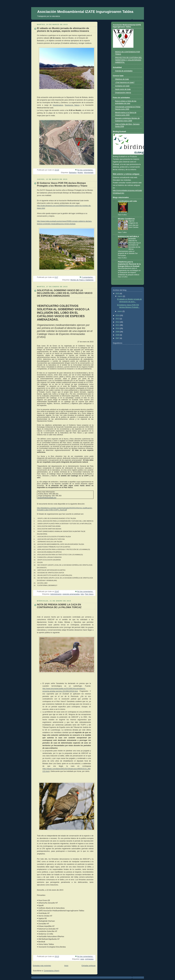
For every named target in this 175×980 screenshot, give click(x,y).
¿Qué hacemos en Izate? (125, 82)
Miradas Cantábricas (126, 219)
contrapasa (89, 959)
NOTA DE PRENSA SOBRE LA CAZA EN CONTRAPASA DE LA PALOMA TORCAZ (59, 606)
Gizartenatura (58, 105)
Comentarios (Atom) (51, 971)
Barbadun (73, 173)
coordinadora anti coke (127, 201)
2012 (118, 322)
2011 (118, 325)
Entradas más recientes (42, 966)
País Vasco (89, 594)
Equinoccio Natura (72, 105)
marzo (120, 296)
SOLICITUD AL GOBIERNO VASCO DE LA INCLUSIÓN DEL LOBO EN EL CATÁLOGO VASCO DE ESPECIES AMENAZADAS (65, 293)
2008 (118, 335)
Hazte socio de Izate (123, 89)
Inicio (66, 966)
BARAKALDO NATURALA (129, 237)
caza (82, 959)
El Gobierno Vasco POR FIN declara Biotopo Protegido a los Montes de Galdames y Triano (62, 184)
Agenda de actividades (124, 71)
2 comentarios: (87, 277)
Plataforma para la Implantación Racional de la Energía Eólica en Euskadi (129, 264)
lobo (82, 594)
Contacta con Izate (122, 86)
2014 (118, 315)
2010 (118, 328)
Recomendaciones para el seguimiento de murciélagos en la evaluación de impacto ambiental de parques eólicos (129, 271)
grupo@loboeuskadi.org (47, 498)
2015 (118, 294)
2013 (118, 319)
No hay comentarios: (85, 170)
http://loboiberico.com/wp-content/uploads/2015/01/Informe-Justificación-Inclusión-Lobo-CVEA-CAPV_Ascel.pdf (65, 509)
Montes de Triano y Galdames (82, 280)
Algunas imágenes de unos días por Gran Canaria (134, 224)
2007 (118, 338)
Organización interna (123, 93)
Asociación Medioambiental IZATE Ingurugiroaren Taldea (85, 12)
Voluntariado (89, 173)
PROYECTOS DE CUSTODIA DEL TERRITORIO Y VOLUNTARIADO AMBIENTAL (129, 60)
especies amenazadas (71, 594)
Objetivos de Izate (122, 79)
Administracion (56, 594)
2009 (118, 332)
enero (120, 311)
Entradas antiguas (89, 966)
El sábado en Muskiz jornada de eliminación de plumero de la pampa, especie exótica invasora (63, 30)
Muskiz (80, 173)
